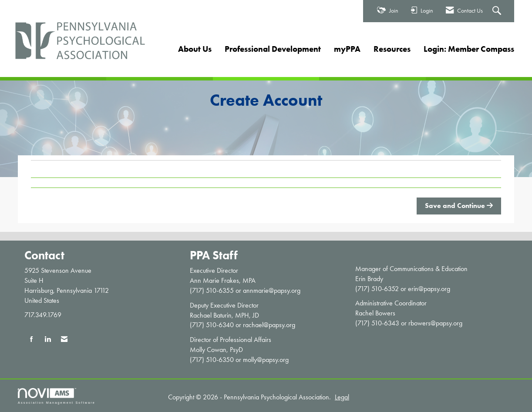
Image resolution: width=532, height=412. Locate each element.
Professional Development (273, 49)
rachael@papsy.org (269, 325)
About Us (195, 49)
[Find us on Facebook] (32, 340)
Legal (342, 397)
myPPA (347, 49)
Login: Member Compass (469, 49)
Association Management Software (57, 396)
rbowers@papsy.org (435, 323)
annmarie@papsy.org (272, 290)
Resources (392, 49)
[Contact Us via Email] (64, 340)
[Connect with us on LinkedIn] (48, 340)
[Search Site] (498, 11)
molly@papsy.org (266, 360)
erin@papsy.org (429, 289)
